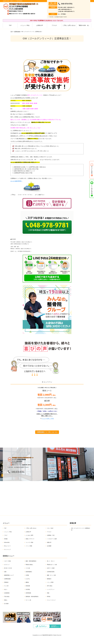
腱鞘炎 (27, 588)
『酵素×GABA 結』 (84, 25)
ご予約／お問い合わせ (69, 25)
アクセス (54, 25)
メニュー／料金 (25, 25)
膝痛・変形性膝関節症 (31, 567)
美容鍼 (6, 545)
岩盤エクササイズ (30, 545)
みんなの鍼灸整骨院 (17, 181)
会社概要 (49, 552)
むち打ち (28, 584)
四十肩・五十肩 (8, 574)
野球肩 (49, 602)
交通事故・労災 (51, 541)
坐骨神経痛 (28, 599)
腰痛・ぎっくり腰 (51, 581)
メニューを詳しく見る (48, 424)
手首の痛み (7, 602)
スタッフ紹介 (50, 534)
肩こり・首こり (51, 567)
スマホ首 (28, 574)
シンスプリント (51, 595)
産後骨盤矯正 (29, 577)
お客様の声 (40, 25)
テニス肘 (6, 592)
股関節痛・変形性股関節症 (32, 602)
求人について (7, 552)
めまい (6, 595)
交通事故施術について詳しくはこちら (47, 438)
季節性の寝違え (29, 570)
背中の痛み (50, 592)
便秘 (48, 599)
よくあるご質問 (29, 541)
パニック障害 (50, 588)
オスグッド (7, 570)
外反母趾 (28, 595)
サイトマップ (7, 555)
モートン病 (28, 606)
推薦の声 (49, 548)
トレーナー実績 (29, 548)
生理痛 (27, 581)
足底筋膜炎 (7, 599)
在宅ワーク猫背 (51, 574)
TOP (10, 25)
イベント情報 (29, 552)
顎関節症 (6, 588)
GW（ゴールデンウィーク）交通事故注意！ (81, 535)
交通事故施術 (17, 32)
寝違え (6, 606)
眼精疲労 (49, 584)
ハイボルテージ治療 (52, 545)
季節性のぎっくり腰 (52, 570)
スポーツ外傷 (7, 567)
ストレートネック (51, 606)
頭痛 (5, 577)
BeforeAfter (7, 548)
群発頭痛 (28, 592)
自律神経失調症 (51, 577)
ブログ (6, 541)
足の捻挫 (6, 609)
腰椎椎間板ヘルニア (9, 581)
